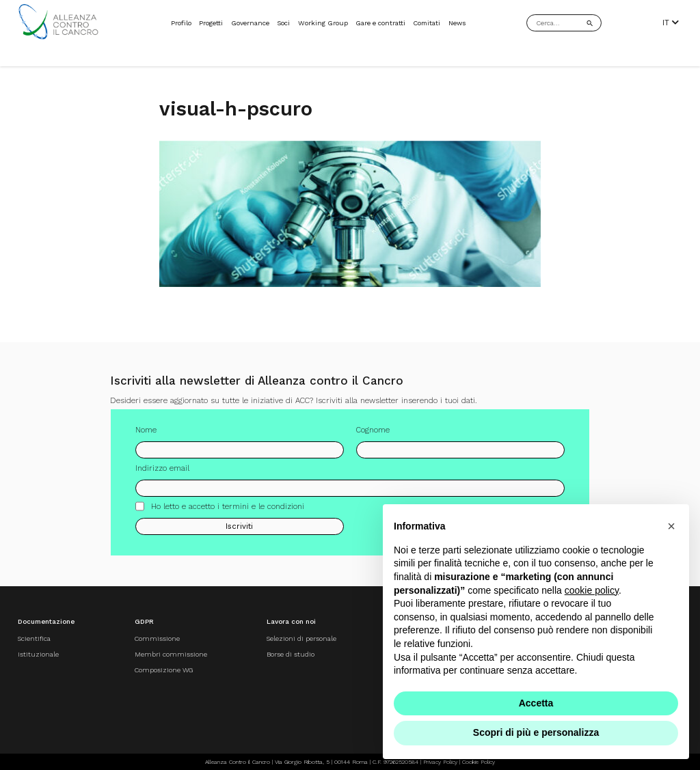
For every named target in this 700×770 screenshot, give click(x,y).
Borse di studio (291, 654)
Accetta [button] (536, 703)
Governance (250, 23)
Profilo (181, 23)
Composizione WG (164, 670)
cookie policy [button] (592, 590)
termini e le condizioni (263, 511)
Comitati (427, 23)
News (457, 23)
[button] (671, 526)
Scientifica (34, 638)
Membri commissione (171, 654)
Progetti (211, 23)
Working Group (323, 23)
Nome (146, 435)
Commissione (157, 638)
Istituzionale (38, 654)
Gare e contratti (380, 23)
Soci (283, 23)
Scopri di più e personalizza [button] (536, 732)
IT (671, 23)
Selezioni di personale (301, 638)
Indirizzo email (162, 473)
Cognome (373, 435)
